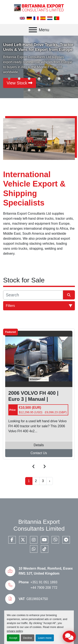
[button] (9, 79)
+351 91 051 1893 (44, 582)
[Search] (33, 295)
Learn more (45, 638)
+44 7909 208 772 (44, 588)
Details (39, 445)
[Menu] (33, 30)
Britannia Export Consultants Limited (39, 525)
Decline (28, 638)
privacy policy (15, 631)
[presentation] (33, 466)
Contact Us (39, 453)
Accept (13, 638)
